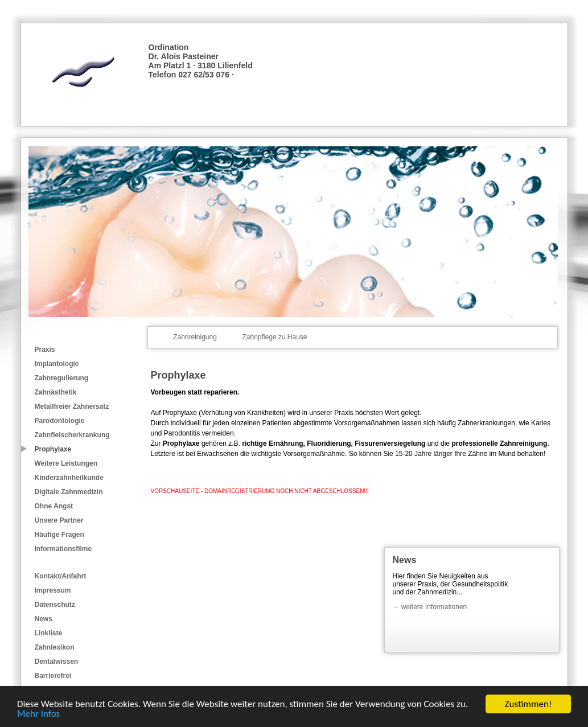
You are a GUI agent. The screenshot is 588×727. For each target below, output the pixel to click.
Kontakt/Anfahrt (61, 576)
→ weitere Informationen (430, 607)
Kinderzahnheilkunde (69, 478)
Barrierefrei (53, 676)
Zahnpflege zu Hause (274, 337)
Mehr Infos (38, 714)
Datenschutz (55, 605)
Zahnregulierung (62, 378)
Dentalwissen (57, 662)
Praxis (45, 350)
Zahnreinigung (195, 337)
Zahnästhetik (56, 392)
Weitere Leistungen (66, 463)
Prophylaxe (53, 449)
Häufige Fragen (59, 535)
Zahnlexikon (55, 647)
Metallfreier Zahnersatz (72, 406)
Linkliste (49, 633)
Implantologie (57, 364)
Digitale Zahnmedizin (69, 492)
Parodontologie (60, 421)
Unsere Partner (59, 520)
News (44, 619)
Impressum (53, 590)
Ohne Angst (54, 506)
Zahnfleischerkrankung (72, 435)
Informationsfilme (63, 549)
